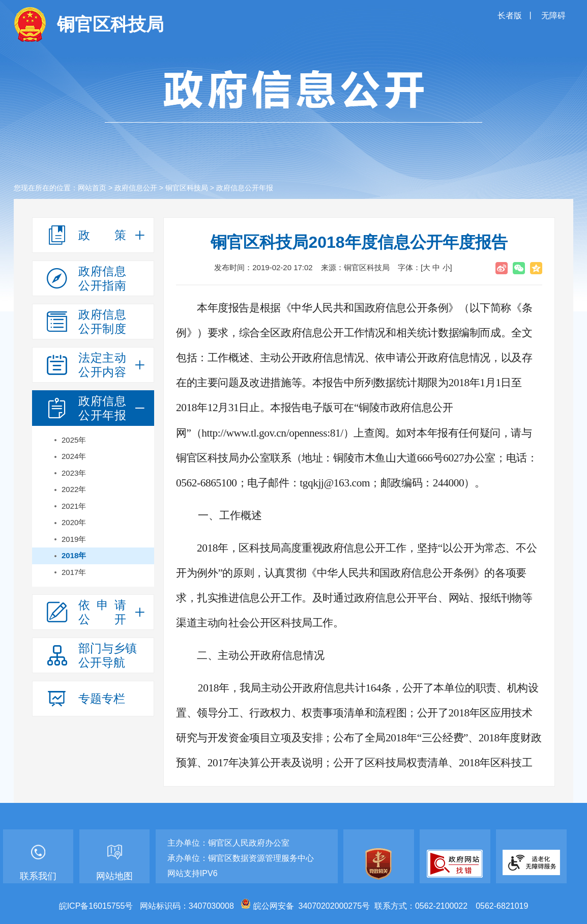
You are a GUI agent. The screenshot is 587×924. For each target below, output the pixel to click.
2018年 (74, 555)
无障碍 (553, 16)
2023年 (74, 473)
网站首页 (92, 188)
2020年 (74, 522)
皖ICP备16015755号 (96, 906)
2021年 (74, 506)
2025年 (74, 440)
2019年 (74, 539)
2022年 (74, 489)
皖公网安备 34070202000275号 (305, 906)
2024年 (74, 456)
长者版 (511, 16)
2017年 (74, 572)
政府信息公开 (136, 188)
